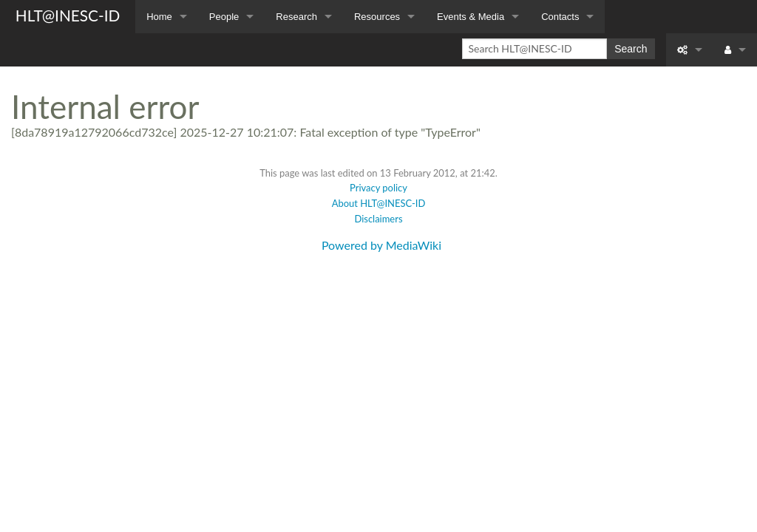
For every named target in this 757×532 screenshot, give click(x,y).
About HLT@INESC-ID (379, 203)
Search (631, 49)
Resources (377, 17)
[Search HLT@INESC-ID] (534, 49)
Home (159, 17)
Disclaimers (378, 219)
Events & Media (471, 17)
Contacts (560, 17)
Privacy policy (378, 188)
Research (296, 17)
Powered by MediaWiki (381, 245)
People (224, 17)
